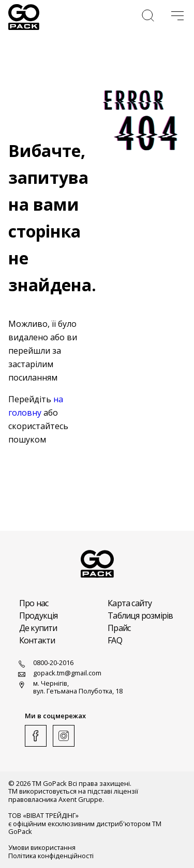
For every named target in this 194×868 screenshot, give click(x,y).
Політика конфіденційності (51, 856)
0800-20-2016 (45, 664)
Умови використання (42, 848)
